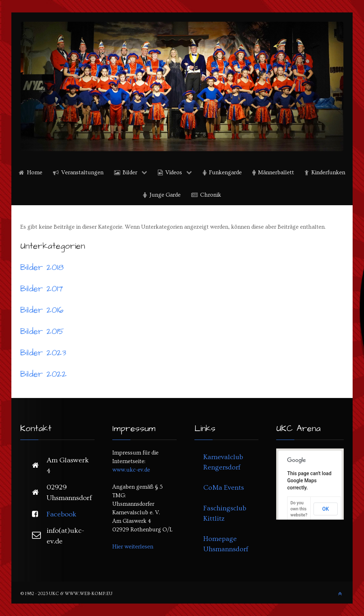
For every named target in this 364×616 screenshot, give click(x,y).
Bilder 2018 (42, 267)
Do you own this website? (299, 509)
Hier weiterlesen (133, 547)
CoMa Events (224, 488)
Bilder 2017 (42, 289)
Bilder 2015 (42, 331)
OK (326, 509)
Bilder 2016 (42, 310)
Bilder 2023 (43, 353)
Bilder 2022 (44, 374)
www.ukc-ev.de (131, 470)
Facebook (61, 514)
